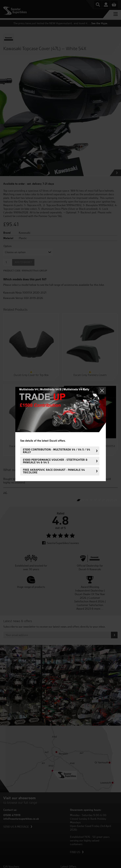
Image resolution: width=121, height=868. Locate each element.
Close (102, 391)
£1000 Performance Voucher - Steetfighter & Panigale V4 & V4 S (55, 461)
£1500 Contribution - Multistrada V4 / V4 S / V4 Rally (56, 451)
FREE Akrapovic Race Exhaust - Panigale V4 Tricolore (54, 471)
